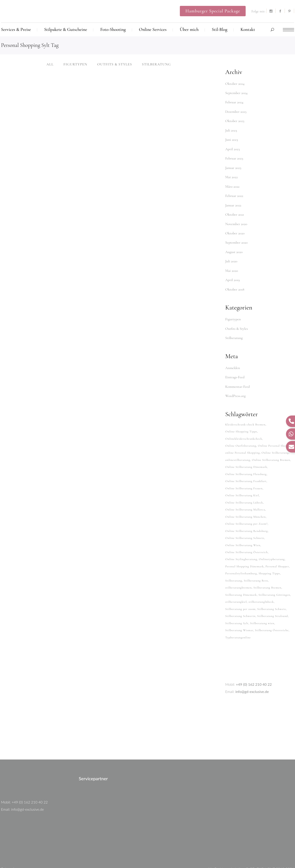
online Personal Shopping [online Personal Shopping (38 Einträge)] (243, 442)
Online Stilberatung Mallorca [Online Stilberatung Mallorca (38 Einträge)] (245, 496)
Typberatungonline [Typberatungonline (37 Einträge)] (238, 618)
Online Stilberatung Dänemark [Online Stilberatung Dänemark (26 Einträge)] (246, 455)
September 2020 (237, 237)
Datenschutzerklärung (257, 855)
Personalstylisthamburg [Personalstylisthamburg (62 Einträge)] (241, 557)
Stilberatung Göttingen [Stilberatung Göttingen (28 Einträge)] (274, 577)
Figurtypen (233, 312)
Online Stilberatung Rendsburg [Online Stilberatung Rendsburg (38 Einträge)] (247, 516)
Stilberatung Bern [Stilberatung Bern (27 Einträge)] (256, 563)
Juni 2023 (232, 138)
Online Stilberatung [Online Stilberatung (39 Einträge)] (275, 442)
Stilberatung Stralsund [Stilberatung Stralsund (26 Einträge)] (272, 597)
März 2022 (232, 183)
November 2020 (236, 219)
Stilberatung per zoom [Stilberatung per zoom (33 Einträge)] (240, 591)
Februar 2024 (234, 102)
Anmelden (233, 359)
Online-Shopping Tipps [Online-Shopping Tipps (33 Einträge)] (241, 421)
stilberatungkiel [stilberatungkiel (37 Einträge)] (236, 584)
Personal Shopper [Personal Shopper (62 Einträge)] (277, 550)
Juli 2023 (231, 129)
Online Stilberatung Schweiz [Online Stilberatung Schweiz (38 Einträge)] (245, 523)
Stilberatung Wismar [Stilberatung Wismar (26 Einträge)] (239, 611)
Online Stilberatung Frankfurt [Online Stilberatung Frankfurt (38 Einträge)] (246, 469)
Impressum (286, 855)
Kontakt (232, 855)
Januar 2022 (233, 201)
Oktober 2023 (235, 120)
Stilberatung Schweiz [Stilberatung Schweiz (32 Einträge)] (271, 591)
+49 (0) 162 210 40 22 (254, 664)
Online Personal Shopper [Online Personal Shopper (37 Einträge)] (275, 435)
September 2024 (237, 93)
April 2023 (233, 147)
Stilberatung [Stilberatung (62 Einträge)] (234, 563)
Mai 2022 (232, 174)
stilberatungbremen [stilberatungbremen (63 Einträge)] (239, 570)
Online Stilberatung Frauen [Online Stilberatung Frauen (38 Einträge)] (244, 476)
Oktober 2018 (235, 282)
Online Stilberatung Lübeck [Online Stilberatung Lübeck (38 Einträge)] (244, 489)
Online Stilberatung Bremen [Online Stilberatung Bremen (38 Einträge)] (271, 448)
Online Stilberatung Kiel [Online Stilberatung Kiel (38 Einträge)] (242, 482)
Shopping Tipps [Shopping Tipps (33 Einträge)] (269, 557)
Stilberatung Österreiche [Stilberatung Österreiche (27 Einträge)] (272, 611)
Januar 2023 (233, 165)
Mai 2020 (232, 264)
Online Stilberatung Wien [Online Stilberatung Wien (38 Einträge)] (243, 530)
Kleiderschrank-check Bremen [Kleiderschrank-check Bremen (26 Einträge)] (245, 415)
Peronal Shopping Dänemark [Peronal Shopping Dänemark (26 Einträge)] (245, 550)
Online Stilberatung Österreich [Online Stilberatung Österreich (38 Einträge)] (247, 536)
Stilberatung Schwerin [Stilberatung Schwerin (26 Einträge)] (240, 597)
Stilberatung (234, 330)
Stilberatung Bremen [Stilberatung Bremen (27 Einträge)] (268, 570)
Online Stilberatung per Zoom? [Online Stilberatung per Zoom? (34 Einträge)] (247, 509)
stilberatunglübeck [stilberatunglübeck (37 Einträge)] (261, 584)
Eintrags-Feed (235, 368)
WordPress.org (236, 386)
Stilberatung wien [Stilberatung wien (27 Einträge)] (262, 604)
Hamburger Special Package (213, 11)
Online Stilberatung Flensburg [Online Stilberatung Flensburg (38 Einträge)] (246, 462)
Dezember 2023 (236, 111)
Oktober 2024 (235, 84)
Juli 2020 (231, 255)
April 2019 (233, 273)
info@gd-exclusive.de (252, 671)
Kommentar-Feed (238, 377)
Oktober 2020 (235, 228)
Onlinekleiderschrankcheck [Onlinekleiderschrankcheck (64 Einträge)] (244, 428)
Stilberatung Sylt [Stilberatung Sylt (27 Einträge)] (237, 604)
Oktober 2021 (235, 210)
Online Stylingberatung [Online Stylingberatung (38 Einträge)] (241, 543)
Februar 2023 (234, 156)
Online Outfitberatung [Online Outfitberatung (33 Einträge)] (241, 435)
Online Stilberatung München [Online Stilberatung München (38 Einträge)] (246, 503)
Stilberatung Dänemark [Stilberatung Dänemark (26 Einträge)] (241, 577)
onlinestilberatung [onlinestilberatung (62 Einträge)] (238, 448)
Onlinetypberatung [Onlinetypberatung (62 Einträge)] (272, 543)
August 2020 (234, 246)
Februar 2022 (234, 192)
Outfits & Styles (237, 321)
